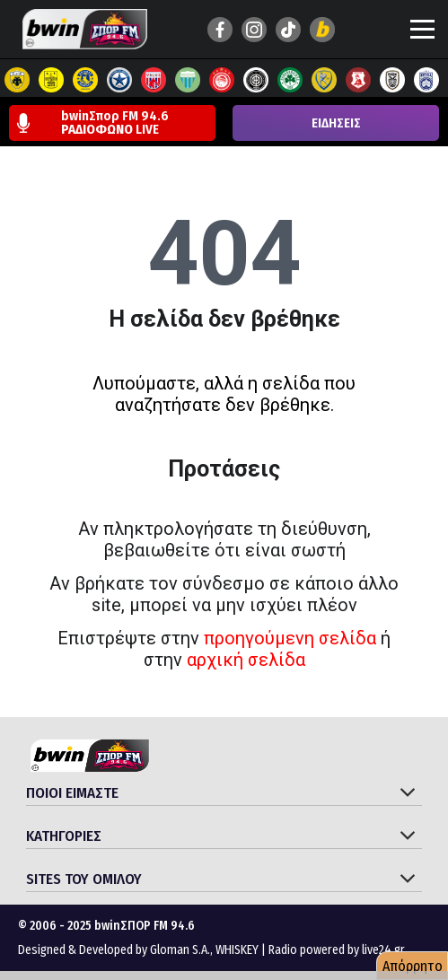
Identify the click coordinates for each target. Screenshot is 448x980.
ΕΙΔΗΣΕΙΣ (336, 123)
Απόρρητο (413, 966)
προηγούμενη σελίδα (290, 638)
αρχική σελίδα (246, 660)
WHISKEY (237, 950)
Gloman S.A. (180, 950)
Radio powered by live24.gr (337, 950)
